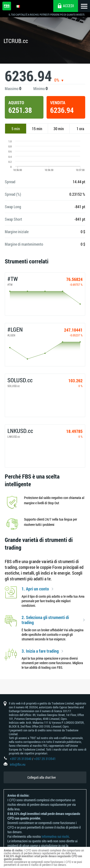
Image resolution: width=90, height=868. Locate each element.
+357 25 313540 (21, 759)
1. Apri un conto (35, 589)
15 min (37, 129)
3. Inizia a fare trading (40, 651)
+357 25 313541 (45, 759)
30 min (59, 129)
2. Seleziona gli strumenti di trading (45, 620)
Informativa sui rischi (55, 836)
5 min (16, 129)
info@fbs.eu (18, 764)
